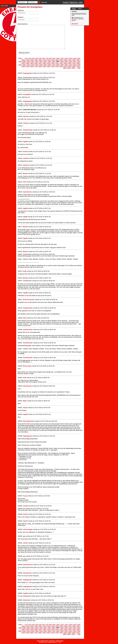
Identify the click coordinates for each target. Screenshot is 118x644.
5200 (75, 65)
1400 (75, 58)
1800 (32, 60)
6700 (78, 66)
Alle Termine (75, 24)
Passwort (20, 17)
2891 (33, 62)
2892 (37, 62)
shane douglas (28, 529)
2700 (70, 60)
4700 (54, 65)
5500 (28, 66)
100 (26, 58)
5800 (40, 66)
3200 (53, 63)
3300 (57, 63)
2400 (57, 60)
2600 (65, 60)
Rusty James (27, 366)
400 (37, 58)
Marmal (74, 20)
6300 (61, 66)
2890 (28, 62)
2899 (66, 62)
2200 (49, 60)
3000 (44, 63)
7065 (79, 68)
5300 (79, 65)
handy (25, 408)
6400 (65, 66)
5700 (36, 66)
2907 (40, 63)
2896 (54, 62)
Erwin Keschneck (29, 300)
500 (40, 58)
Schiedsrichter (28, 130)
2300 (53, 60)
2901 (75, 62)
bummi (25, 152)
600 (44, 58)
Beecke (25, 174)
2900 (70, 62)
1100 (62, 58)
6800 (65, 68)
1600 (23, 60)
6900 (69, 68)
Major (25, 401)
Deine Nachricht (23, 24)
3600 (70, 63)
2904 (28, 63)
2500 (61, 60)
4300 (37, 65)
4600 (49, 65)
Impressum (52, 641)
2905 (32, 63)
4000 (24, 65)
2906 (36, 63)
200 (30, 58)
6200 (57, 66)
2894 (45, 62)
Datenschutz (60, 641)
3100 (49, 63)
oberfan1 (26, 116)
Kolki (25, 271)
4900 (62, 65)
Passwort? (44, 2)
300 (33, 58)
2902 (79, 62)
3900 (20, 65)
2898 (62, 62)
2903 (23, 63)
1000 (58, 58)
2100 (44, 60)
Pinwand (66, 2)
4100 (28, 65)
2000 (40, 60)
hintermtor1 (27, 600)
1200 (66, 58)
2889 (24, 62)
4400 (41, 65)
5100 (70, 65)
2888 (20, 62)
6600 (74, 66)
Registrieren (74, 2)
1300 (70, 58)
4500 (45, 65)
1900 (36, 60)
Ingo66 (25, 142)
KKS (24, 182)
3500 (65, 63)
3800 (78, 63)
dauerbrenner (27, 192)
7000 (73, 68)
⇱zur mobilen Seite (42, 641)
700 (47, 58)
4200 (33, 65)
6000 (49, 66)
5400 (23, 66)
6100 (53, 66)
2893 (41, 62)
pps (24, 536)
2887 (78, 60)
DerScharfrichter (29, 421)
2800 (74, 60)
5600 (32, 66)
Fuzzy (25, 496)
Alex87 (25, 521)
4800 (58, 65)
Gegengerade (27, 73)
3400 (61, 63)
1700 (28, 60)
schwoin (26, 506)
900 (54, 58)
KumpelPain (27, 94)
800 (50, 58)
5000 (66, 65)
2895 (49, 62)
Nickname (21, 10)
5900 (44, 66)
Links (81, 2)
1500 (79, 58)
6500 (70, 66)
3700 (74, 63)
